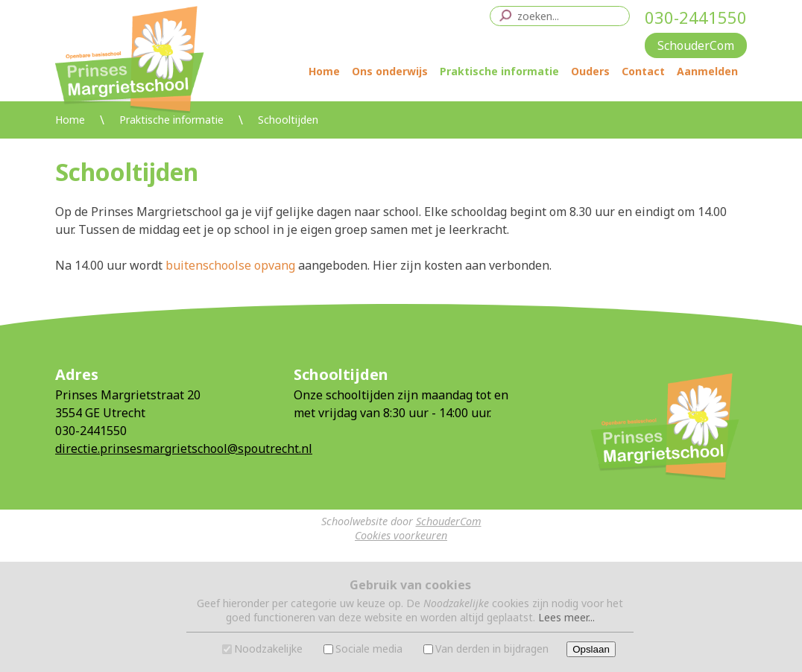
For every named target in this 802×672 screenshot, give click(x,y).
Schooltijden (288, 120)
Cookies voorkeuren (401, 535)
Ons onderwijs (390, 71)
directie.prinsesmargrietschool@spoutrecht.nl (184, 448)
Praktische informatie (499, 71)
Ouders (590, 71)
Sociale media (369, 649)
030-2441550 (696, 17)
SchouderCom (449, 521)
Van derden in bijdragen (492, 649)
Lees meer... (566, 617)
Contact (643, 71)
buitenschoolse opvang (230, 265)
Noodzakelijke (268, 649)
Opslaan (591, 649)
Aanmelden (707, 71)
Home (324, 71)
